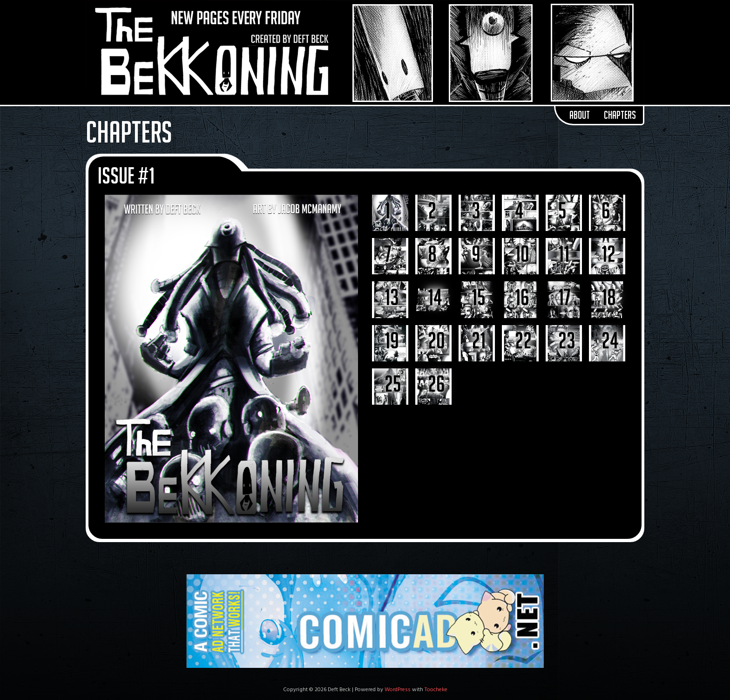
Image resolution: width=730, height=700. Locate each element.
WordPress (398, 690)
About (580, 115)
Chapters (620, 115)
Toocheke (436, 690)
